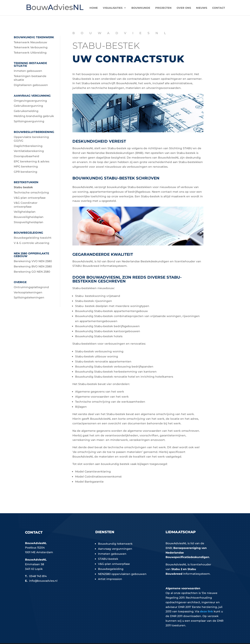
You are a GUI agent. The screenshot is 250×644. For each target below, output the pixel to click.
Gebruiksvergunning (28, 106)
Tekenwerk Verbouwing (31, 47)
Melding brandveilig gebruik (34, 116)
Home (94, 8)
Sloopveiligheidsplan (29, 222)
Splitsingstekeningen (29, 297)
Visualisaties (113, 8)
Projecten (163, 8)
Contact (219, 8)
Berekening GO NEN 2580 (32, 272)
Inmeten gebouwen (28, 71)
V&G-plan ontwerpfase (30, 198)
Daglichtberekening (28, 146)
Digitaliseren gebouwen (31, 85)
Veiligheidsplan (25, 212)
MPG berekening (26, 166)
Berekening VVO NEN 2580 (33, 261)
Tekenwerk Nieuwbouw (30, 42)
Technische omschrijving (31, 192)
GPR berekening (26, 172)
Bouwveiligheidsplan (29, 217)
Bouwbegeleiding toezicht (33, 238)
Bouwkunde (141, 8)
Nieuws (202, 8)
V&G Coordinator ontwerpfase (26, 205)
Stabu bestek (23, 187)
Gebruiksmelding (26, 111)
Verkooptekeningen (28, 292)
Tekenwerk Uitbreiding (30, 53)
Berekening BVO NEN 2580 (33, 266)
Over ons (184, 8)
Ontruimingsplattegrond (31, 287)
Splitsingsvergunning (29, 121)
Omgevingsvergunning (30, 101)
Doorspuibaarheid (26, 156)
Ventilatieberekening (29, 151)
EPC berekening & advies (32, 161)
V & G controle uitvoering (32, 243)
